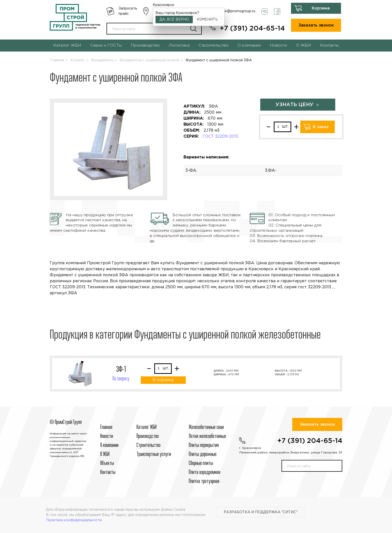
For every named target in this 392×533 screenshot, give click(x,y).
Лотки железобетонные (207, 436)
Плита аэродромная (204, 472)
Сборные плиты (201, 463)
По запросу (121, 379)
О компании (249, 45)
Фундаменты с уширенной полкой (149, 60)
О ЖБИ (303, 45)
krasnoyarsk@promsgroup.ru (231, 11)
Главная (57, 60)
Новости (278, 45)
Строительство (213, 45)
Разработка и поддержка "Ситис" (261, 512)
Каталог (77, 60)
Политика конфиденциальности (74, 520)
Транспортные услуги (154, 454)
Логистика (179, 45)
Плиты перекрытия (204, 445)
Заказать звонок (316, 25)
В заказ (321, 127)
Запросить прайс (128, 11)
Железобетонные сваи (206, 427)
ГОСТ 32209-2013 (220, 137)
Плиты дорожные (203, 454)
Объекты (107, 463)
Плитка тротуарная (204, 481)
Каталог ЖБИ (67, 45)
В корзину (163, 380)
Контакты (329, 45)
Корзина (321, 8)
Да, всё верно (174, 20)
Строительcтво (148, 445)
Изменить (207, 20)
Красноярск (163, 5)
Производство (145, 45)
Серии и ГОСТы (106, 45)
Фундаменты (102, 60)
